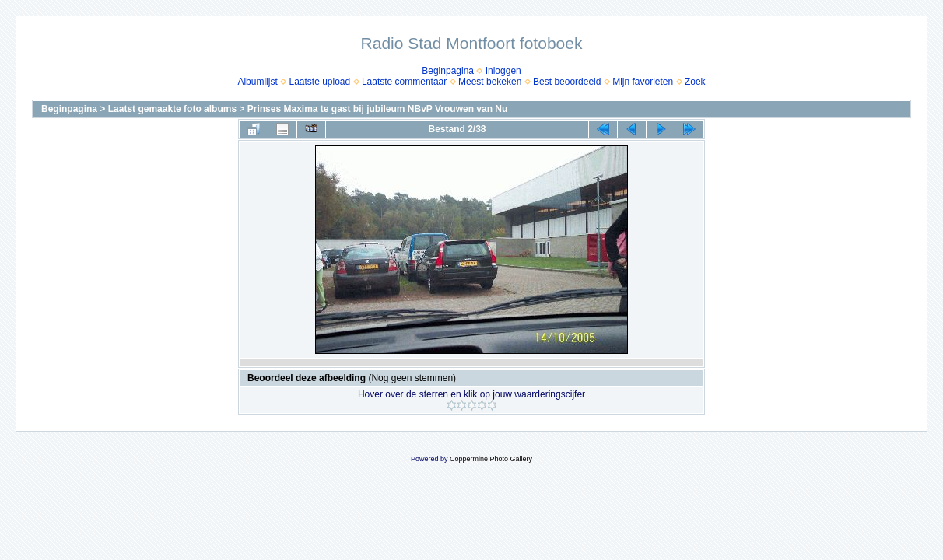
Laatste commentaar (404, 82)
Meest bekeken (490, 82)
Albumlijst (257, 82)
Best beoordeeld (567, 82)
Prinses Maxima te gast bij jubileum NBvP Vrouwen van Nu (378, 109)
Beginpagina (448, 71)
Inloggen (503, 71)
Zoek (695, 82)
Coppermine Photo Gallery (491, 459)
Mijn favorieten (643, 82)
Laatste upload (319, 82)
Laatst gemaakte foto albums (172, 109)
